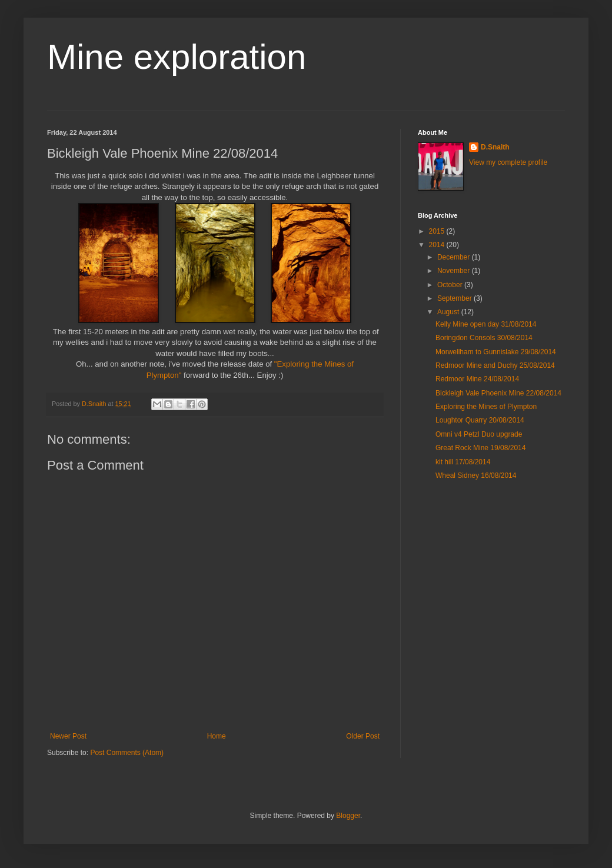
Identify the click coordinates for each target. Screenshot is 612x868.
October (451, 285)
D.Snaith (495, 147)
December (455, 257)
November (455, 271)
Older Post (363, 736)
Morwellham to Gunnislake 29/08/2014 (496, 352)
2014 (438, 245)
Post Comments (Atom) (127, 753)
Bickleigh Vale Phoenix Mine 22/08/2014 (498, 393)
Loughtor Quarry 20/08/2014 (480, 420)
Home (217, 736)
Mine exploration (177, 57)
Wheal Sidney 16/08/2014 (476, 475)
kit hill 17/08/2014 (463, 462)
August (449, 312)
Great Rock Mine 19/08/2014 (480, 448)
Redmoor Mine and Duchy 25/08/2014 (495, 365)
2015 (438, 231)
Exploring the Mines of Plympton (486, 407)
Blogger (348, 816)
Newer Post (68, 736)
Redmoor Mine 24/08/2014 (477, 379)
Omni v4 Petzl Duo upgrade (479, 434)
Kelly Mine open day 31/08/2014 (486, 324)
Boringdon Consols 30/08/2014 (484, 338)
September (455, 298)
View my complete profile (508, 162)
